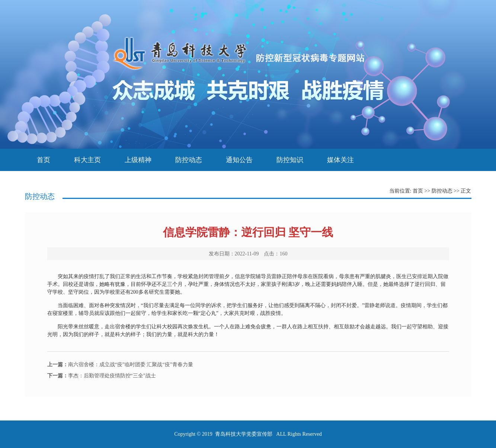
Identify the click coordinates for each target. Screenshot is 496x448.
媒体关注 (340, 160)
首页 (44, 160)
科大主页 (87, 160)
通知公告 (239, 160)
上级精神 (138, 160)
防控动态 (189, 160)
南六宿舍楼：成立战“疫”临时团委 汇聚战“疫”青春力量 (120, 365)
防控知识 (290, 160)
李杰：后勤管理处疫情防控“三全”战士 (102, 376)
